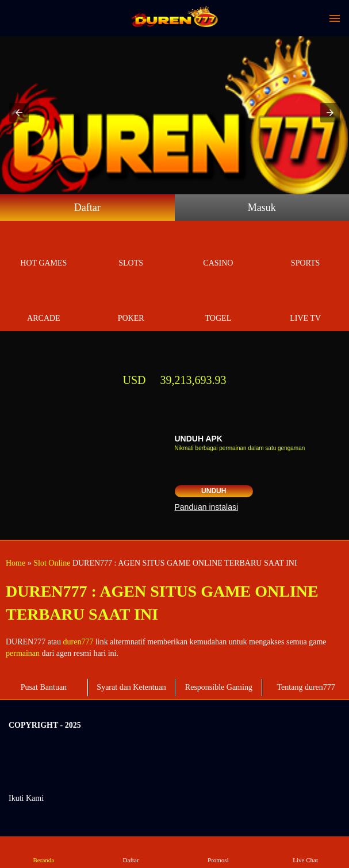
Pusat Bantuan (44, 687)
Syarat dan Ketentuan (131, 687)
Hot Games (44, 250)
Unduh (214, 491)
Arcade (44, 305)
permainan (23, 653)
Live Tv (305, 305)
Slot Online (52, 563)
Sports (305, 250)
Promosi (218, 852)
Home (16, 563)
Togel (218, 305)
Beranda (43, 852)
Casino (218, 250)
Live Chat (305, 852)
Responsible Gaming (219, 687)
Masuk (262, 208)
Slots (131, 250)
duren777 (78, 642)
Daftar (87, 208)
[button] (19, 113)
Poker (131, 305)
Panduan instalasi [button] (207, 507)
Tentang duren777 (306, 687)
